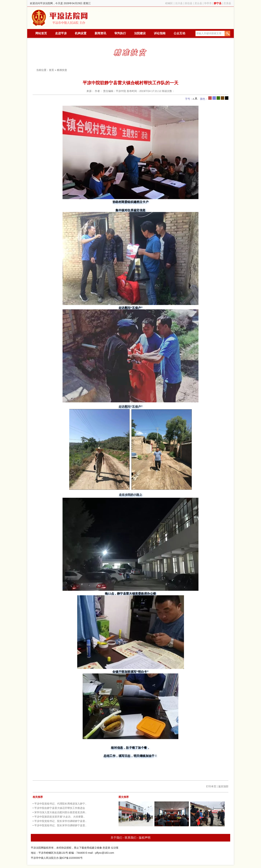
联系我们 (130, 838)
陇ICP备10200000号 (71, 858)
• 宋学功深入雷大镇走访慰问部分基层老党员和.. (60, 812)
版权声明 (145, 838)
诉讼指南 (160, 33)
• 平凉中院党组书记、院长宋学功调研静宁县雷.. (60, 821)
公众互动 (179, 33)
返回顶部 (223, 786)
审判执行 (120, 33)
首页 (51, 70)
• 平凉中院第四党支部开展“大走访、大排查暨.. (59, 817)
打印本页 (211, 786)
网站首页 (41, 33)
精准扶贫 (62, 70)
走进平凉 (61, 33)
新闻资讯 (100, 33)
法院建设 (140, 33)
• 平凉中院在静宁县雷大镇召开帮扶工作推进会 (59, 808)
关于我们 (116, 838)
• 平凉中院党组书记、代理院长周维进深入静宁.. (60, 804)
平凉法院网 (60, 18)
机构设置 (81, 33)
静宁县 (218, 3)
